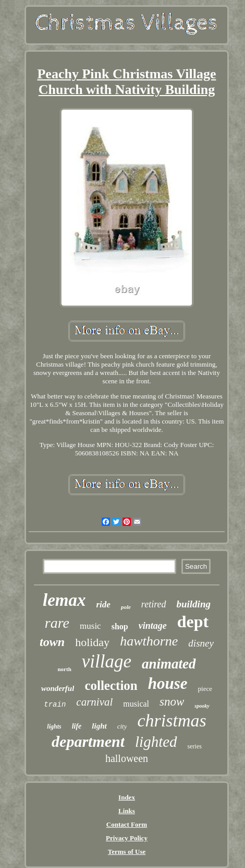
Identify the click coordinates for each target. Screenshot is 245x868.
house (168, 683)
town (52, 642)
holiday (92, 642)
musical (136, 704)
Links (127, 811)
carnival (94, 702)
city (122, 726)
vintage (153, 626)
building (194, 604)
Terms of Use (127, 852)
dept (193, 621)
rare (57, 623)
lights (54, 726)
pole (126, 607)
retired (154, 604)
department (88, 741)
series (195, 746)
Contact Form (127, 824)
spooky (202, 706)
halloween (127, 758)
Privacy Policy (127, 838)
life (77, 726)
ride (103, 605)
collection (111, 685)
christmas (171, 720)
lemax (64, 600)
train (55, 705)
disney (201, 643)
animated (169, 664)
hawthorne (149, 641)
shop (120, 626)
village (107, 661)
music (90, 626)
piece (205, 689)
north (64, 669)
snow (172, 702)
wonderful (58, 688)
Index (127, 797)
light (99, 726)
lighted (156, 742)
